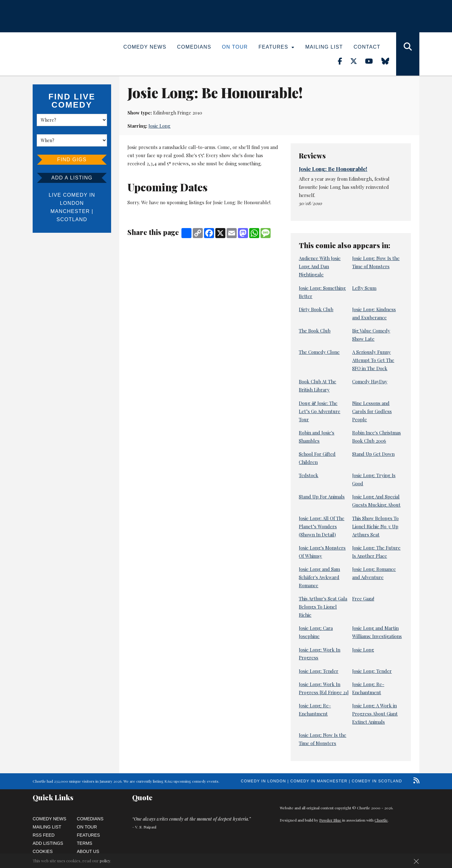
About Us (88, 851)
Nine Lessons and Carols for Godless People (372, 411)
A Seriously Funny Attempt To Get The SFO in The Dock (373, 360)
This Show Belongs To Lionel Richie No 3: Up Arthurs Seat (375, 526)
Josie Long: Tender (319, 671)
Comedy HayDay (370, 381)
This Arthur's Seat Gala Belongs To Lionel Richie (323, 607)
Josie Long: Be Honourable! (333, 169)
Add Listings (48, 843)
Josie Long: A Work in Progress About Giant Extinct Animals (375, 714)
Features (277, 47)
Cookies (43, 851)
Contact (367, 47)
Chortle (381, 820)
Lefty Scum (364, 288)
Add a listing (72, 178)
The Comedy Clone (319, 352)
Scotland (72, 219)
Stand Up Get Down (373, 454)
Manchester (70, 211)
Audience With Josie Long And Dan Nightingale (320, 266)
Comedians (194, 47)
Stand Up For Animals (322, 497)
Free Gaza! (363, 599)
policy (105, 861)
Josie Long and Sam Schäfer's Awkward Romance (319, 577)
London (72, 203)
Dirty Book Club (316, 309)
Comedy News (145, 47)
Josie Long (159, 126)
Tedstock (309, 475)
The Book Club (315, 331)
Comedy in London (263, 781)
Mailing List (324, 47)
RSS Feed (44, 835)
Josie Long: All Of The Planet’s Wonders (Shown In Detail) (322, 526)
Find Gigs (72, 160)
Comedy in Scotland (377, 781)
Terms (85, 843)
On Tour (235, 47)
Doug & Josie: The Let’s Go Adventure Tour (320, 411)
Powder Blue (330, 820)
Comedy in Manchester (319, 781)
